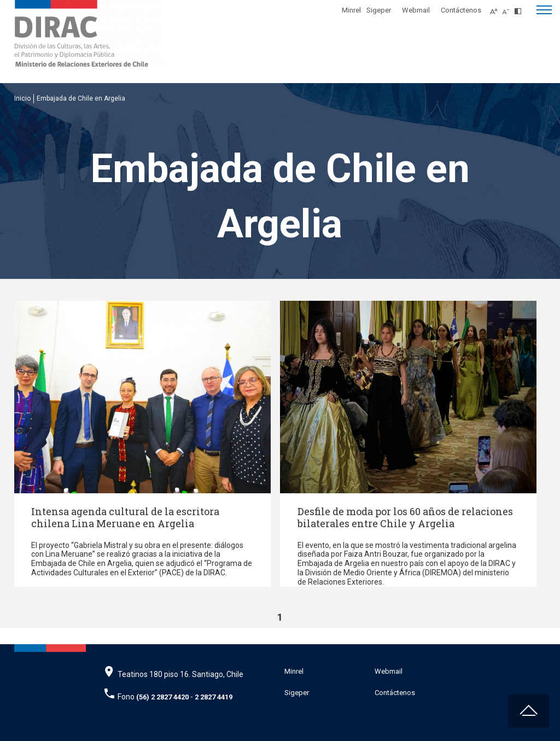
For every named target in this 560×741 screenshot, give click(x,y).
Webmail (416, 10)
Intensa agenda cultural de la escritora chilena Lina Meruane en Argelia (125, 517)
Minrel (351, 10)
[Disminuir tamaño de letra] (508, 8)
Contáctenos (461, 10)
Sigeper (379, 10)
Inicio (22, 98)
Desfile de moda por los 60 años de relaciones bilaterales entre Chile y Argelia (405, 517)
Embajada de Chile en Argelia (81, 98)
